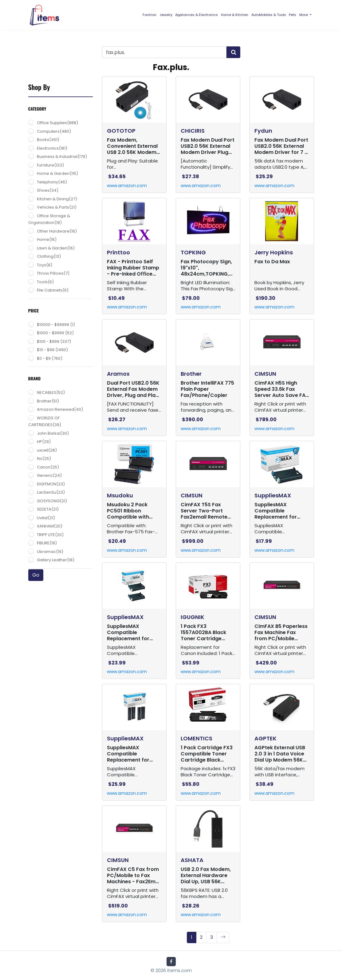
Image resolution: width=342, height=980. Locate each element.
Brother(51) (48, 401)
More (304, 15)
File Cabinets (53, 290)
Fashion (149, 15)
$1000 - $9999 (55, 333)
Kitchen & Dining (57, 199)
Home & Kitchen (235, 15)
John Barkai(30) (53, 433)
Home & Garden (57, 173)
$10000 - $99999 (56, 325)
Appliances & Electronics (197, 15)
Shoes (48, 190)
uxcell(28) (47, 450)
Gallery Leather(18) (56, 560)
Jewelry (166, 15)
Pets (293, 15)
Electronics (52, 148)
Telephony (52, 182)
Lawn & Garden (56, 248)
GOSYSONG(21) (52, 501)
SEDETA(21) (48, 509)
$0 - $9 (50, 358)
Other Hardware (57, 231)
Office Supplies (57, 123)
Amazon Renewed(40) (60, 409)
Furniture (50, 165)
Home (47, 239)
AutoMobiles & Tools (269, 15)
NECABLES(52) (51, 392)
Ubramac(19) (50, 552)
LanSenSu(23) (51, 492)
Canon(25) (48, 467)
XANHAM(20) (50, 526)
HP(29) (44, 442)
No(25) (44, 459)
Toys (45, 265)
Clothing (49, 256)
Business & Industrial (62, 157)
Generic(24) (49, 475)
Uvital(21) (46, 518)
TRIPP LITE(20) (50, 535)
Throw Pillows (53, 273)
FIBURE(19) (47, 543)
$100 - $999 (54, 341)
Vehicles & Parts (57, 207)
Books (48, 140)
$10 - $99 (52, 350)
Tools (45, 282)
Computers (54, 131)
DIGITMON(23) (51, 484)
